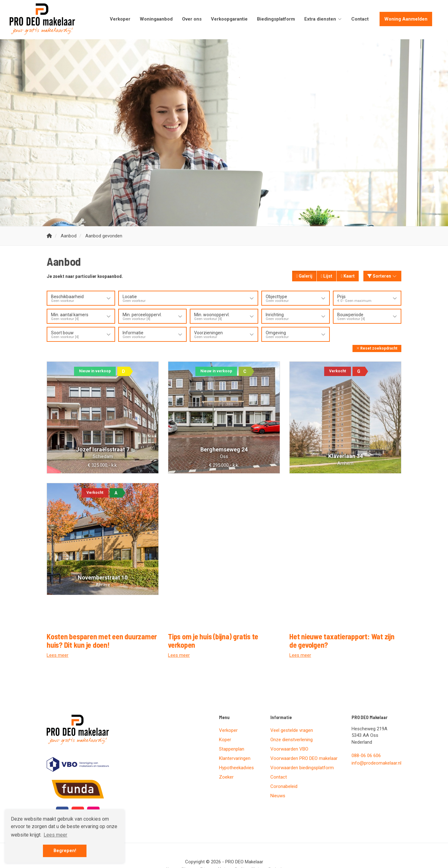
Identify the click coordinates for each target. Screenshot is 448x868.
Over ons (192, 19)
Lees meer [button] (55, 835)
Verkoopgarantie (229, 19)
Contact (360, 19)
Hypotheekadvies (236, 768)
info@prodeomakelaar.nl (376, 763)
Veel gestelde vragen (292, 730)
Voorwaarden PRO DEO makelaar (304, 758)
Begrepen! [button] (65, 851)
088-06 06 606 (366, 756)
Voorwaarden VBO (289, 749)
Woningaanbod (156, 19)
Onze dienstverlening (292, 740)
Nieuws (278, 796)
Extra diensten (323, 19)
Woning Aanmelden (406, 19)
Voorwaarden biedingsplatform (302, 768)
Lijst (327, 276)
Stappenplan (232, 749)
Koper (225, 740)
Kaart (348, 276)
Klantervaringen (235, 758)
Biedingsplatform (276, 19)
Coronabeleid (284, 786)
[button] (377, 348)
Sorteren (383, 276)
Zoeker (226, 777)
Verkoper (120, 19)
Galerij (304, 276)
